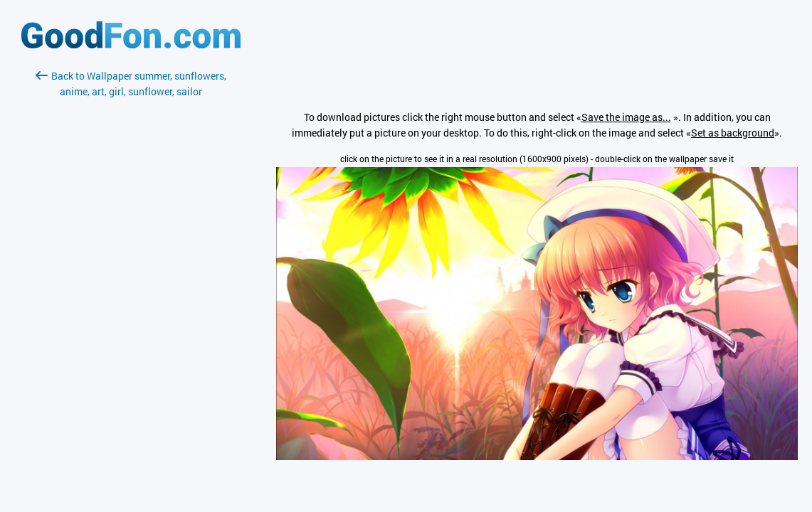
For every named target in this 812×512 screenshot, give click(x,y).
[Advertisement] (131, 268)
